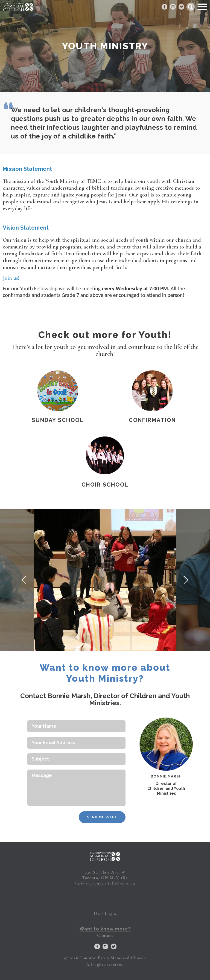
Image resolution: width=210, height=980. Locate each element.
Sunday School (58, 420)
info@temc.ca (122, 883)
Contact (105, 935)
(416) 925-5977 (89, 883)
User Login (105, 914)
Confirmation (152, 420)
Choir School (105, 485)
